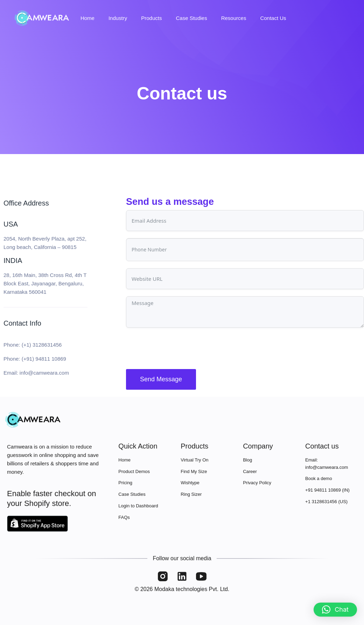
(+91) (29, 359)
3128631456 (47, 345)
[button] (335, 610)
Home (87, 18)
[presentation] (179, 348)
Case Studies (191, 18)
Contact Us (273, 18)
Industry (118, 18)
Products (151, 18)
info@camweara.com (44, 373)
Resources (234, 18)
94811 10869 (51, 359)
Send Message (161, 379)
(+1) (27, 345)
